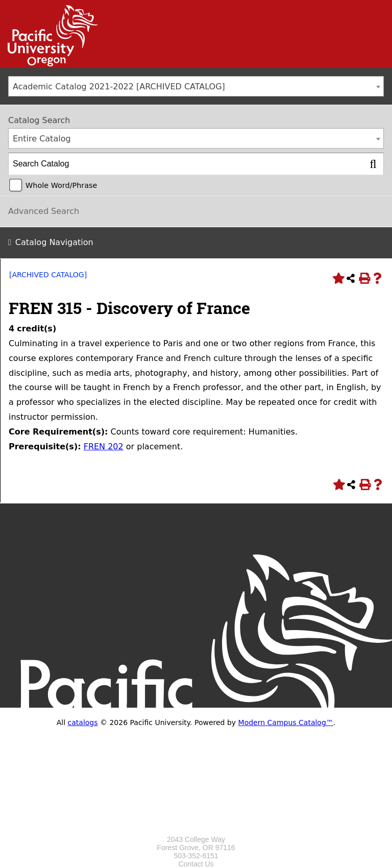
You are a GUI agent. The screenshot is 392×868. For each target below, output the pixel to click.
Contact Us (196, 864)
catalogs (83, 722)
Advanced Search (44, 211)
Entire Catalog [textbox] (42, 139)
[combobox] (196, 86)
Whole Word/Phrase (61, 185)
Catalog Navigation (54, 242)
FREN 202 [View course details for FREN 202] (104, 447)
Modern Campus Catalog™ (286, 722)
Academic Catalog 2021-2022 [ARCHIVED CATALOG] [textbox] (119, 87)
